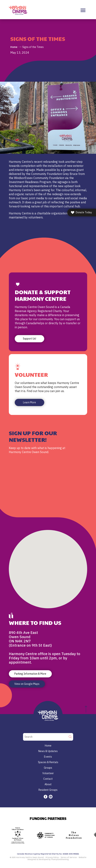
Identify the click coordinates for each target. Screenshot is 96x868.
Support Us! (29, 339)
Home (14, 47)
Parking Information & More (30, 674)
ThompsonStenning (60, 860)
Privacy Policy (52, 857)
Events (48, 757)
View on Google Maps (27, 684)
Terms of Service (69, 857)
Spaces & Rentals (48, 762)
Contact (48, 779)
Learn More (29, 402)
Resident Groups (48, 790)
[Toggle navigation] (83, 10)
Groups (48, 768)
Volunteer (48, 773)
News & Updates (48, 751)
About (48, 784)
